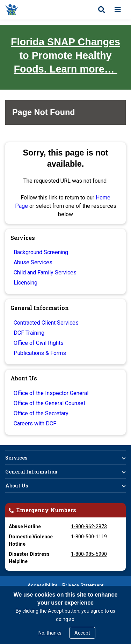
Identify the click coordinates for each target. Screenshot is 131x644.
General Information (31, 472)
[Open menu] (118, 10)
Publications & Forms (40, 353)
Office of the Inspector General (51, 393)
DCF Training (29, 333)
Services (16, 458)
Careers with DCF (35, 423)
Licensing (26, 283)
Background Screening (41, 252)
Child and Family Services (45, 272)
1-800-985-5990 (89, 554)
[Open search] (102, 10)
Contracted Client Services (46, 323)
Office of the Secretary (41, 413)
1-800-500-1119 (89, 537)
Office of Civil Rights (39, 343)
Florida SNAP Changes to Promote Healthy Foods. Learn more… (65, 55)
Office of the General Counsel (49, 403)
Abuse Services (33, 262)
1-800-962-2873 (89, 526)
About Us (17, 486)
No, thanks (50, 633)
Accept (82, 633)
